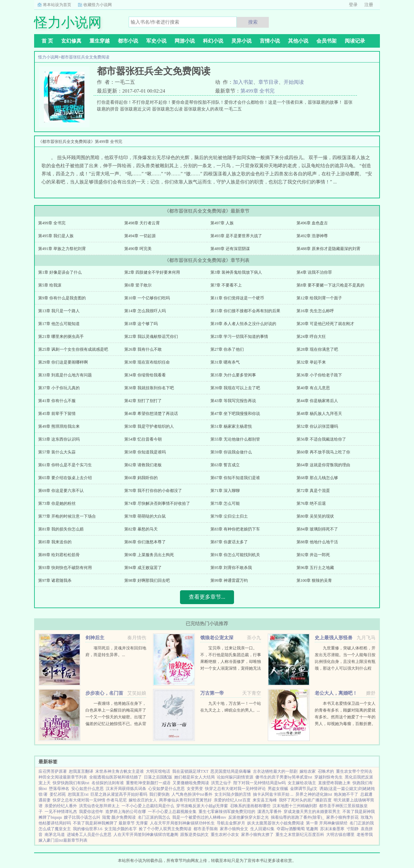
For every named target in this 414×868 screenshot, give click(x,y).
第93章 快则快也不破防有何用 (65, 568)
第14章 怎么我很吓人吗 (145, 311)
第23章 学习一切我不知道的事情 (239, 337)
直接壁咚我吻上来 (334, 783)
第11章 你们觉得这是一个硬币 (237, 298)
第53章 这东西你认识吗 (59, 439)
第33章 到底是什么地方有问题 (65, 375)
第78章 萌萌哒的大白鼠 (145, 516)
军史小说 (156, 41)
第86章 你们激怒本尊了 (145, 542)
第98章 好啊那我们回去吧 (147, 580)
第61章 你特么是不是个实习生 (65, 465)
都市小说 (128, 41)
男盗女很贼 (278, 789)
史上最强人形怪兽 (334, 638)
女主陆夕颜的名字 (121, 829)
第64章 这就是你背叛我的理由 (323, 465)
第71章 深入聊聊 (225, 491)
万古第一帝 (212, 693)
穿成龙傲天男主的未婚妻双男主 (312, 812)
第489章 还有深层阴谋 (230, 249)
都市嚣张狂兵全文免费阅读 (85, 57)
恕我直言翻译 (81, 771)
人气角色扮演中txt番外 (192, 794)
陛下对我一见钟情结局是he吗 (260, 783)
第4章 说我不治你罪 (314, 272)
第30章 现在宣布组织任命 (147, 362)
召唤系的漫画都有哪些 (250, 806)
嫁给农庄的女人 (143, 800)
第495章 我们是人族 (56, 236)
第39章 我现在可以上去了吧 (235, 388)
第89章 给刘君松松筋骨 (59, 555)
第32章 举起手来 (311, 362)
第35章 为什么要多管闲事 (233, 375)
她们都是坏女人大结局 (195, 777)
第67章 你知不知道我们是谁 (235, 478)
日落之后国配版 (158, 777)
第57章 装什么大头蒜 (57, 452)
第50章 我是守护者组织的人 (149, 426)
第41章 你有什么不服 (57, 401)
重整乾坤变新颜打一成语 (148, 783)
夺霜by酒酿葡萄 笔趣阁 (297, 829)
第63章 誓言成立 (225, 465)
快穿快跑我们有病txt (71, 783)
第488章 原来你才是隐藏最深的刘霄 (328, 249)
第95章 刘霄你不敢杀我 (231, 568)
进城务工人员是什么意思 (89, 835)
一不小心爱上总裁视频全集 (172, 812)
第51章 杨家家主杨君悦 (231, 426)
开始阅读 (294, 82)
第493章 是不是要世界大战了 (236, 236)
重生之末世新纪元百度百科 (300, 835)
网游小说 (185, 41)
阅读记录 (355, 41)
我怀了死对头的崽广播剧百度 (305, 800)
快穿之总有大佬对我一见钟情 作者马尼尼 (90, 800)
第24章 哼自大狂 (311, 337)
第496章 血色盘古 (312, 223)
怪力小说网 (48, 57)
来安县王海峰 (265, 800)
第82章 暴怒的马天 (141, 529)
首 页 (47, 41)
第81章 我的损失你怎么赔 (61, 529)
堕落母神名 (59, 789)
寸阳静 (353, 829)
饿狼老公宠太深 (217, 638)
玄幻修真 (71, 41)
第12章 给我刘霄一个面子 (319, 298)
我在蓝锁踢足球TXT (190, 771)
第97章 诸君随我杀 (55, 580)
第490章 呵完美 (138, 249)
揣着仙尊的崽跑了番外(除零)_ (297, 817)
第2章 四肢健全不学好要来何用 (152, 272)
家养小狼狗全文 (234, 829)
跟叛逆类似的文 (195, 835)
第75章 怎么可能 (225, 503)
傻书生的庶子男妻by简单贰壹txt (284, 777)
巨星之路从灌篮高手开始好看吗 (119, 794)
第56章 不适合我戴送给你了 (321, 439)
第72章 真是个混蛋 (313, 491)
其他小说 (298, 41)
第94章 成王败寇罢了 (143, 568)
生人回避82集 (262, 829)
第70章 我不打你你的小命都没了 (153, 491)
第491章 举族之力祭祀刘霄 (62, 249)
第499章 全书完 (257, 91)
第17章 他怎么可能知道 (59, 324)
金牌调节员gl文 (304, 789)
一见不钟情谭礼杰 (61, 812)
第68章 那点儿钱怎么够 (317, 478)
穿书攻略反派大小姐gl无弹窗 (202, 806)
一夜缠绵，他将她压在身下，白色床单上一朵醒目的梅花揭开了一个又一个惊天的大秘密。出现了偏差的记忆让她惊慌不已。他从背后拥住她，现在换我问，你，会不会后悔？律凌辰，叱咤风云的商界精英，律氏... (116, 724)
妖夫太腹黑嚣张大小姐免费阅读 (276, 823)
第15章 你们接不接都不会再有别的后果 (245, 311)
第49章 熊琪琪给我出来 (59, 426)
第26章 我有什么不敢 (143, 349)
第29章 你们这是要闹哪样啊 (63, 362)
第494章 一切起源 (140, 236)
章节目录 (268, 82)
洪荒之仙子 (221, 783)
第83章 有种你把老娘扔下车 (235, 529)
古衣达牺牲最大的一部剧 (275, 771)
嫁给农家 (308, 771)
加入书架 (243, 82)
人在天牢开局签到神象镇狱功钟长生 (182, 823)
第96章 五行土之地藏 (315, 568)
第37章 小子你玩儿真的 (59, 388)
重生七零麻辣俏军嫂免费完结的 (227, 812)
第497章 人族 (222, 223)
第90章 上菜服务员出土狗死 (149, 555)
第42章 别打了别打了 (143, 401)
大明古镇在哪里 (340, 835)
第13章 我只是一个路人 (59, 311)
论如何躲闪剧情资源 (235, 777)
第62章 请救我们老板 (143, 465)
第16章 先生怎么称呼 (315, 311)
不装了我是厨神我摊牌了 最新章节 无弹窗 (110, 823)
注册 (369, 5)
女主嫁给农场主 (302, 783)
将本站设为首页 (57, 5)
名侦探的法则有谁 (108, 783)
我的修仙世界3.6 (88, 829)
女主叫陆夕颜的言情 (233, 794)
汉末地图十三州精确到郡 (295, 806)
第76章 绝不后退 (311, 503)
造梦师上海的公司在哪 (126, 812)
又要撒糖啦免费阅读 (191, 783)
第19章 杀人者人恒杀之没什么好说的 (243, 324)
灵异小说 (241, 41)
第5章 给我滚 (50, 285)
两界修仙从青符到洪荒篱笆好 (185, 800)
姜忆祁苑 (58, 794)
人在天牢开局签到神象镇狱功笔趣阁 (146, 835)
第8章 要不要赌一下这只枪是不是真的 (330, 285)
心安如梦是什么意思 (166, 789)
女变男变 (195, 789)
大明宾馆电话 (158, 771)
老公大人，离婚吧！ (336, 693)
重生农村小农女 (225, 835)
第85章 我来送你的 (55, 542)
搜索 (253, 22)
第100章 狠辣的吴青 (314, 580)
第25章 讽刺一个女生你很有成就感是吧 (73, 349)
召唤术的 (326, 771)
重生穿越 (100, 41)
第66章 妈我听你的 (141, 478)
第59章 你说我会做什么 (231, 452)
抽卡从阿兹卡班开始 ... (273, 794)
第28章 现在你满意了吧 (317, 349)
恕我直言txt (78, 794)
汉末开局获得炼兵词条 (126, 789)
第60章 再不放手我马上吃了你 (323, 452)
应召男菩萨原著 (53, 771)
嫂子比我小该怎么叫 (82, 817)
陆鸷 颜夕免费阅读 (119, 817)
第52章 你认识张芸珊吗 (317, 426)
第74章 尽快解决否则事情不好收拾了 (157, 503)
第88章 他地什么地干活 (317, 542)
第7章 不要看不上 (226, 285)
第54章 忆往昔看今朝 (143, 439)
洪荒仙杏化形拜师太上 (99, 806)
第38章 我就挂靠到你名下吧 (149, 388)
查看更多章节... (207, 597)
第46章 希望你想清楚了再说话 (151, 414)
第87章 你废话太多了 (229, 542)
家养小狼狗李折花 (342, 817)
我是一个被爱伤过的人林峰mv (199, 817)
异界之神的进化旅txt (314, 794)
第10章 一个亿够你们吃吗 (147, 298)
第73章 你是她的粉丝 (57, 503)
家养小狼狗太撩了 (257, 835)
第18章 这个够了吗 (141, 324)
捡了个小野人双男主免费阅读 (165, 829)
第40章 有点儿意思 (313, 388)
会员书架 (327, 41)
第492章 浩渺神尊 (312, 236)
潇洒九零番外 (269, 812)
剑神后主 (95, 638)
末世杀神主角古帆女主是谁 (120, 771)
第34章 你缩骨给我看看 (145, 375)
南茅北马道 (55, 835)
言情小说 (270, 41)
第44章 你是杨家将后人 (317, 401)
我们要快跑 (159, 794)
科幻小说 (213, 41)
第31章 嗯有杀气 (225, 362)
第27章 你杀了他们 (227, 349)
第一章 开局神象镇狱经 (327, 823)
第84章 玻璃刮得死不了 (317, 529)
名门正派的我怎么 (154, 817)
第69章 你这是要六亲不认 (61, 491)
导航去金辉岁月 (231, 823)
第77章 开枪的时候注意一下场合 (67, 516)
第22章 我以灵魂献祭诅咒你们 (151, 337)
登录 (353, 5)
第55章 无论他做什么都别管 (235, 439)
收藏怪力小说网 (98, 5)
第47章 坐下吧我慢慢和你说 (235, 414)
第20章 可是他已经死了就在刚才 (325, 324)
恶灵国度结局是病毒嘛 (231, 771)
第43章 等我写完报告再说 (233, 401)
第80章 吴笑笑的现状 (315, 516)
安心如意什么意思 (87, 789)
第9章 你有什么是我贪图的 (62, 298)
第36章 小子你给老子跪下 (319, 375)
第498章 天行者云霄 (142, 223)
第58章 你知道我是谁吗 (145, 452)
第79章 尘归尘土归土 (229, 516)
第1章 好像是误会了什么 (60, 272)
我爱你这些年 (91, 812)
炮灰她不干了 (346, 794)
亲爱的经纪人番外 (61, 806)
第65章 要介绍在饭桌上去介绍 (65, 478)
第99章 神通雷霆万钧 (229, 580)
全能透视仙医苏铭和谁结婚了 (115, 777)
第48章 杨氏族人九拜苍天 (319, 414)
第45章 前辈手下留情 (57, 414)
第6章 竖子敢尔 (138, 285)
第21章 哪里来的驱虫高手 (61, 337)
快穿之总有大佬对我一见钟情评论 (235, 789)
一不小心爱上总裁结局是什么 (148, 806)
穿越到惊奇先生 (329, 777)
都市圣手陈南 (206, 829)
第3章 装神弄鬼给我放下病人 (236, 272)
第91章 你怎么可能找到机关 (235, 555)
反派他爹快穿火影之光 (249, 817)
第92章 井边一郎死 (313, 555)
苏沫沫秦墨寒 (332, 829)
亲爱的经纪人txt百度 (232, 800)
